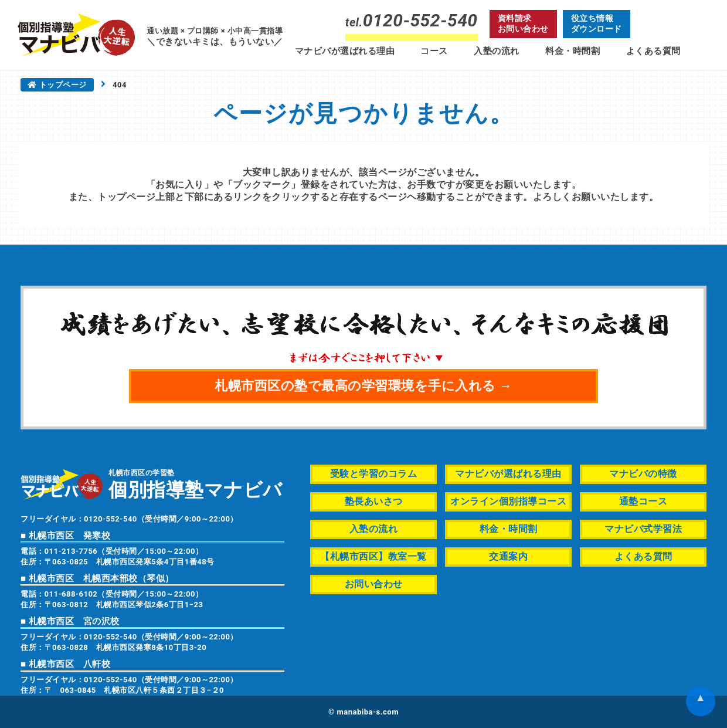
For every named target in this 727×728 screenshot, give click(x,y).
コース (434, 51)
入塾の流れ (497, 51)
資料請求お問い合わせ (523, 23)
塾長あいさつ (374, 501)
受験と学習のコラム (374, 474)
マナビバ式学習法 (643, 529)
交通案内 (508, 556)
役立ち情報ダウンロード (597, 23)
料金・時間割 (573, 51)
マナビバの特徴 (643, 474)
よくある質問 (653, 51)
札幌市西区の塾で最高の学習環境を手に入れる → (363, 386)
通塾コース (643, 501)
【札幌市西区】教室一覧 (373, 556)
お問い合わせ (374, 584)
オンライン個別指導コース (508, 501)
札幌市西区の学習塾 (196, 484)
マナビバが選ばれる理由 (345, 51)
